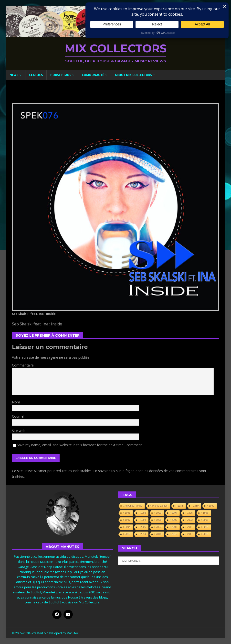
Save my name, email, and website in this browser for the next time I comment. (80, 445)
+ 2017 (189, 534)
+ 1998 (142, 520)
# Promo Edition (159, 506)
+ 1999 (158, 520)
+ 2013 (127, 534)
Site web (19, 431)
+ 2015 (158, 534)
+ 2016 (173, 534)
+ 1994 (173, 513)
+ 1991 (127, 513)
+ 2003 (205, 520)
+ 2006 (142, 527)
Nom (16, 402)
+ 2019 (205, 534)
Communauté (93, 75)
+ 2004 (127, 527)
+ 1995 (189, 513)
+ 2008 (173, 527)
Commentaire (23, 365)
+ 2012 (205, 527)
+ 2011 (189, 527)
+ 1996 (205, 513)
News (14, 75)
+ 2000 (173, 520)
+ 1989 (195, 506)
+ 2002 (189, 520)
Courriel (18, 416)
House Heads (61, 75)
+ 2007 (158, 527)
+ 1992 (142, 513)
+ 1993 (158, 513)
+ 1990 (210, 506)
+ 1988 (179, 506)
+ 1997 (127, 520)
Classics (36, 75)
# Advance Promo (132, 506)
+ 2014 (142, 534)
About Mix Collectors (133, 75)
